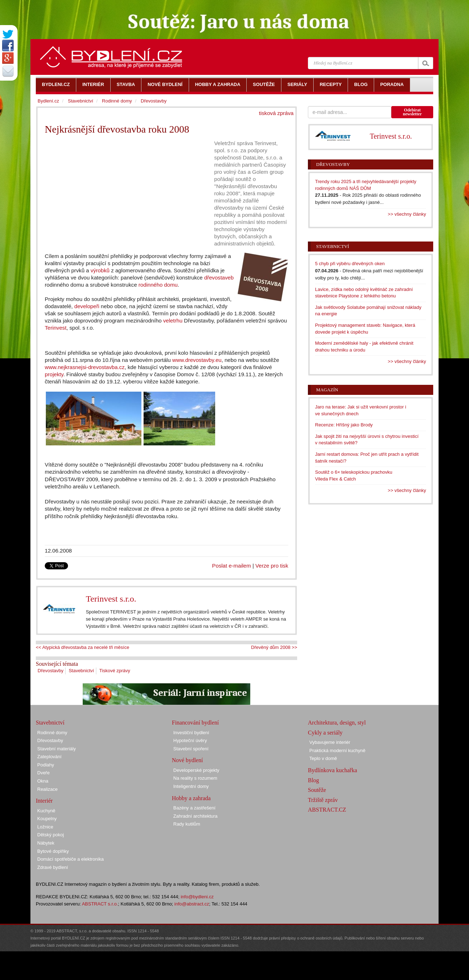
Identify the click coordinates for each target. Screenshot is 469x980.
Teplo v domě (323, 758)
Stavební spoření (191, 749)
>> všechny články (407, 214)
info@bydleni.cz (197, 897)
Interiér (44, 801)
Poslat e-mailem (231, 566)
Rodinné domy (117, 101)
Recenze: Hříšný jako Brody (344, 425)
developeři (87, 306)
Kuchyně (46, 811)
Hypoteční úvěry (190, 740)
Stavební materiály (57, 749)
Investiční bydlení (191, 733)
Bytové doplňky (53, 851)
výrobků (100, 270)
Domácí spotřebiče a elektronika (71, 859)
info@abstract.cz (192, 904)
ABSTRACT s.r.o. (100, 904)
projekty (54, 374)
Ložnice (45, 827)
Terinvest (56, 328)
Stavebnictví (81, 671)
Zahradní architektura (195, 816)
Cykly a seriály (325, 733)
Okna (43, 781)
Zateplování (49, 757)
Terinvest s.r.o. (111, 599)
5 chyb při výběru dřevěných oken (350, 264)
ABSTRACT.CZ (327, 810)
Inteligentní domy (191, 786)
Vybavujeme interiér (330, 742)
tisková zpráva (276, 113)
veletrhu (173, 321)
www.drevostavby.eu (197, 360)
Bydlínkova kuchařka (332, 770)
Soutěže (317, 790)
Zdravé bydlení (53, 867)
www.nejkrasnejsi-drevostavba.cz (85, 367)
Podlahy (46, 765)
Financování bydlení (195, 723)
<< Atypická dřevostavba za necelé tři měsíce (83, 647)
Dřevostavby (50, 671)
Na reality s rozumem (195, 778)
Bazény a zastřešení (194, 808)
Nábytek (46, 843)
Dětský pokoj (50, 835)
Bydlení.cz (48, 101)
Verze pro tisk (272, 566)
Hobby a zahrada (191, 798)
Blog (313, 780)
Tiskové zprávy (115, 671)
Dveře (43, 773)
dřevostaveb (219, 278)
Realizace (47, 789)
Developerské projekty (196, 770)
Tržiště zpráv (323, 800)
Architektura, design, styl (337, 723)
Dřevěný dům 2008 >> (274, 647)
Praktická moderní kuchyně (337, 750)
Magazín (327, 390)
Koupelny (47, 819)
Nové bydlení (187, 760)
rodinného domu (158, 285)
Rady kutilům (187, 824)
